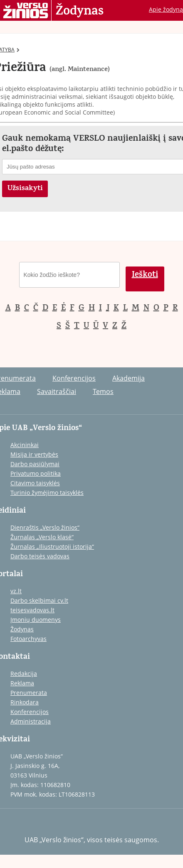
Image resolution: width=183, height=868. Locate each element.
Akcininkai (25, 445)
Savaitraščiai (57, 391)
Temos (103, 391)
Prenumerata (29, 693)
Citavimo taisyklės (35, 483)
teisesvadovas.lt (32, 610)
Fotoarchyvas (28, 639)
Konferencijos (74, 378)
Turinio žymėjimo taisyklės (47, 493)
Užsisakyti (25, 189)
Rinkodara (25, 702)
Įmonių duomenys (36, 620)
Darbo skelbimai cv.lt (39, 600)
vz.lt (16, 591)
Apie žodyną (166, 9)
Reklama (22, 683)
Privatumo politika (36, 473)
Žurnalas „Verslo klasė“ (42, 537)
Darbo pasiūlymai (35, 464)
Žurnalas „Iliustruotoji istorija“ (52, 546)
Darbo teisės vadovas (40, 556)
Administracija (31, 721)
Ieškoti (145, 275)
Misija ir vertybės (34, 454)
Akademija (129, 378)
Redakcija (24, 674)
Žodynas (80, 12)
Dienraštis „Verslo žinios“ (45, 527)
